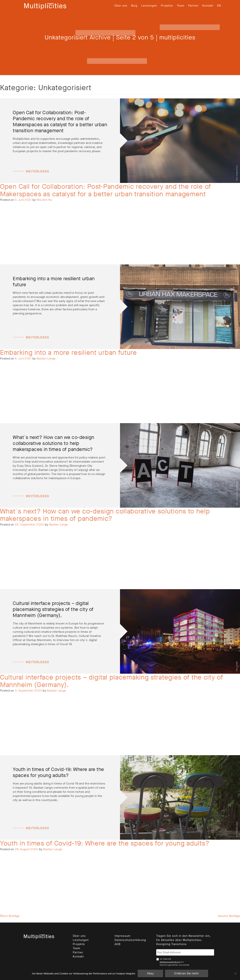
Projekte (167, 6)
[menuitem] (219, 6)
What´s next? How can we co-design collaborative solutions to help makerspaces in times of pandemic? (105, 515)
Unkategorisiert (24, 220)
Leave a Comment (47, 220)
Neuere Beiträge (229, 916)
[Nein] (235, 973)
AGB (117, 944)
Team (181, 6)
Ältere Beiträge (10, 916)
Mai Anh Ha (44, 200)
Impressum (122, 936)
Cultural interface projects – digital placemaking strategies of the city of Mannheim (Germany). (112, 681)
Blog (134, 6)
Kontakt (208, 6)
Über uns (121, 6)
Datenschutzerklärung (130, 940)
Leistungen (149, 6)
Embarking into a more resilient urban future (68, 353)
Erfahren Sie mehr (187, 973)
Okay (150, 973)
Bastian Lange (46, 358)
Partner (193, 6)
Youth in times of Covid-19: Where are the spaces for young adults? (105, 843)
